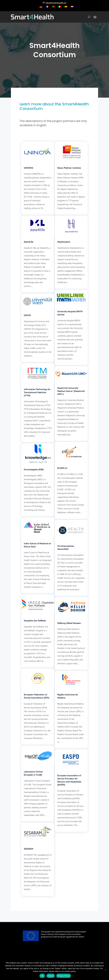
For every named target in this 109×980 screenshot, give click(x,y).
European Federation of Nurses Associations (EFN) (37, 696)
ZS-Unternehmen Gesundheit (66, 548)
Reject (51, 976)
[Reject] (105, 970)
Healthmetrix (64, 242)
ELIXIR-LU (62, 468)
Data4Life (29, 242)
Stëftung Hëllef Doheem (69, 623)
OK (42, 976)
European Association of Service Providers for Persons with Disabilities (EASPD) (69, 780)
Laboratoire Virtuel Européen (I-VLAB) (33, 773)
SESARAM (29, 849)
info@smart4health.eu (56, 3)
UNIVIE (27, 315)
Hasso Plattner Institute (69, 168)
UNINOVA (29, 168)
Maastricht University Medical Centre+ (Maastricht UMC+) (71, 391)
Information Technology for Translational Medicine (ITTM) (37, 392)
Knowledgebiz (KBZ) (34, 469)
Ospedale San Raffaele (35, 621)
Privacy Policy (64, 976)
